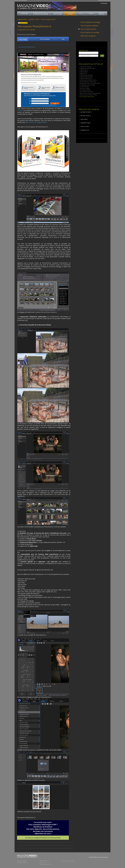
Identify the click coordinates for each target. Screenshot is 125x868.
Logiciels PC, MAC (71, 13)
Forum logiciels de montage (90, 32)
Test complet (23, 39)
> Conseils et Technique (85, 67)
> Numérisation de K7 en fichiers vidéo (89, 83)
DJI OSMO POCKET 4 (86, 112)
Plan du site (43, 863)
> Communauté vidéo (85, 90)
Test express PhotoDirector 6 (27, 47)
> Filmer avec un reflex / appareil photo (90, 93)
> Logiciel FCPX (83, 73)
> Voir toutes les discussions (87, 97)
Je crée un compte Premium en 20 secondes (43, 838)
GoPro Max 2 (84, 119)
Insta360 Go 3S (85, 130)
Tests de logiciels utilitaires (89, 26)
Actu (81, 13)
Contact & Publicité (23, 863)
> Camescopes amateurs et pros (88, 80)
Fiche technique (45, 39)
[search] (89, 53)
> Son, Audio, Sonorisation (86, 92)
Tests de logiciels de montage (90, 22)
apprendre (24, 13)
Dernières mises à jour (46, 865)
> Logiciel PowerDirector (85, 78)
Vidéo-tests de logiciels (88, 36)
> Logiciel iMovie (83, 72)
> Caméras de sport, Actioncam (87, 82)
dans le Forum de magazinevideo (36, 123)
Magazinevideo (22, 19)
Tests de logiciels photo (48, 19)
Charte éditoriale (45, 861)
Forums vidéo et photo (69, 861)
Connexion (104, 3)
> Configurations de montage (87, 85)
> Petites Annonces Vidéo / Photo (88, 95)
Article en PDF (24, 23)
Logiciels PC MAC (34, 19)
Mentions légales (22, 861)
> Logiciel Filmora (84, 70)
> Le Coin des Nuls (84, 87)
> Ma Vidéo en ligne (84, 88)
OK (102, 56)
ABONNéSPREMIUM (101, 13)
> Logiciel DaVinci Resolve (86, 77)
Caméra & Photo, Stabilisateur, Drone (41, 13)
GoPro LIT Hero (85, 126)
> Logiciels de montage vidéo (87, 68)
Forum (91, 13)
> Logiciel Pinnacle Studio (86, 75)
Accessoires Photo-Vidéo (58, 13)
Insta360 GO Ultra (85, 123)
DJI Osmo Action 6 (86, 116)
